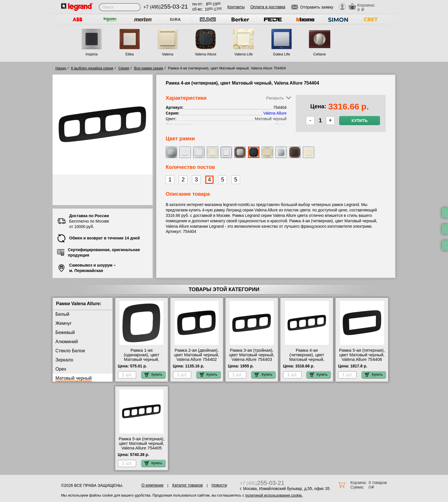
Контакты (236, 7)
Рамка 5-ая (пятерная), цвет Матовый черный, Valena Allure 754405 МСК (141, 446)
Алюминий (67, 342)
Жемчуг (64, 323)
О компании (152, 485)
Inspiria (92, 54)
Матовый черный (74, 378)
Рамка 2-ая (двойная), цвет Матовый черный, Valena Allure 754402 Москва (197, 357)
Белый (62, 314)
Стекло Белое (70, 351)
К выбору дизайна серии (92, 68)
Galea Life (282, 54)
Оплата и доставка (268, 7)
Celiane (319, 54)
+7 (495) (166, 7)
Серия (124, 68)
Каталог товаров (188, 485)
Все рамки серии (148, 68)
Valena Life (243, 54)
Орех (61, 369)
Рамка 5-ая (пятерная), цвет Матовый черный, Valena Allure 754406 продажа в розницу (362, 357)
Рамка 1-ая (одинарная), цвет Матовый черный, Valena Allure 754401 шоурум (142, 359)
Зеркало (64, 360)
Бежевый (65, 332)
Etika (130, 54)
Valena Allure (206, 54)
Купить (359, 121)
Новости (219, 485)
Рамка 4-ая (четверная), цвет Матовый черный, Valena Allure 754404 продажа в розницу (307, 359)
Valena (168, 54)
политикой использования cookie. (274, 495)
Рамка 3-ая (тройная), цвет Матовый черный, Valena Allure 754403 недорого (252, 357)
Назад (61, 68)
